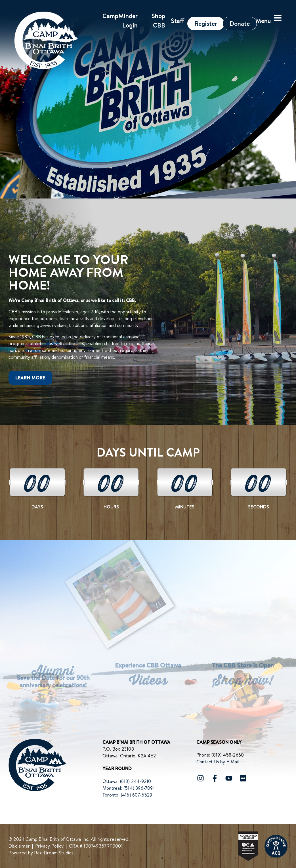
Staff (178, 21)
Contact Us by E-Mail (218, 762)
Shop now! (243, 683)
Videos (148, 683)
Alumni (53, 673)
